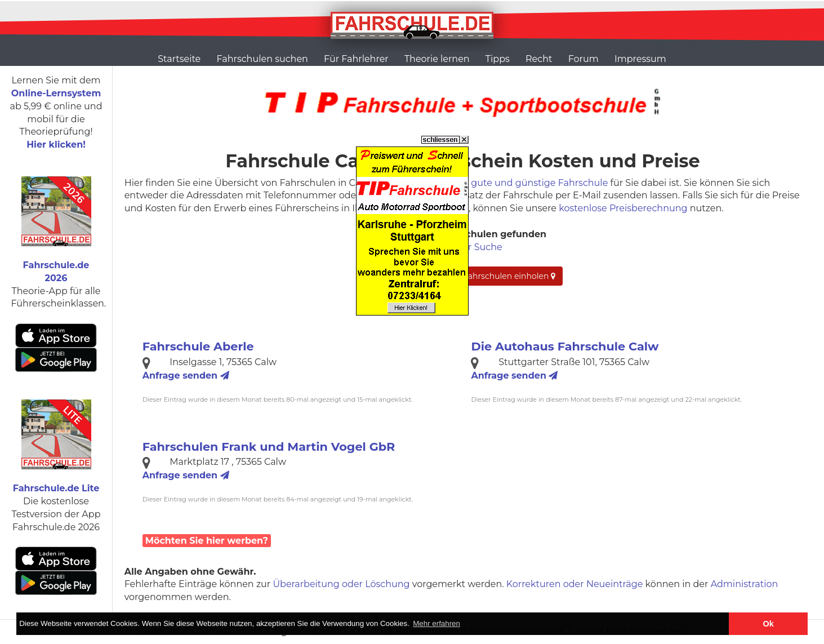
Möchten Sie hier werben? (207, 541)
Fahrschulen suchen (262, 59)
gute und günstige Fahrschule (539, 183)
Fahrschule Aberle (198, 346)
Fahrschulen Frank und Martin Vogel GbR (269, 447)
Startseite (179, 59)
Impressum (640, 59)
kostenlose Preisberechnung (623, 208)
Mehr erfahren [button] (437, 623)
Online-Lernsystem (56, 93)
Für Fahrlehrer (356, 59)
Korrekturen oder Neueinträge (575, 584)
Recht (539, 59)
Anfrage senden (186, 376)
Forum (584, 59)
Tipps (498, 59)
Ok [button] (769, 624)
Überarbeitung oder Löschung (341, 584)
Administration (745, 584)
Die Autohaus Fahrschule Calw (565, 346)
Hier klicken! (56, 145)
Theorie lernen (437, 59)
